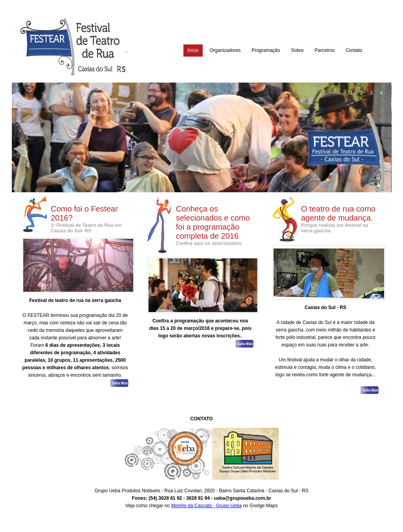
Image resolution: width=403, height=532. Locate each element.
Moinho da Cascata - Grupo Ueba (206, 506)
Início (193, 50)
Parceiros (324, 50)
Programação (266, 50)
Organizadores (225, 50)
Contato (354, 50)
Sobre (297, 50)
